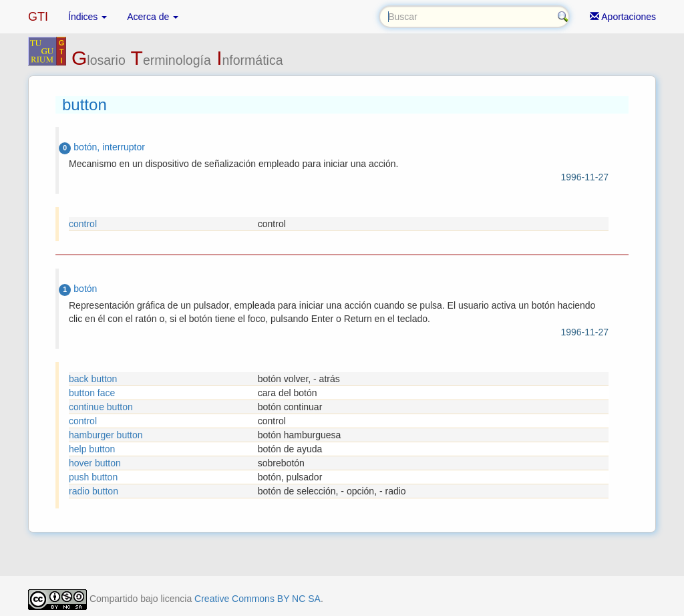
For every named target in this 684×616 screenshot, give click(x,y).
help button (92, 449)
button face (92, 393)
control (83, 224)
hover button (95, 463)
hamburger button (106, 435)
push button (93, 477)
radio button (94, 491)
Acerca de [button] (153, 17)
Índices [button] (88, 17)
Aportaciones (623, 17)
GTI (38, 17)
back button (93, 379)
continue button (101, 407)
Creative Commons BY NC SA (258, 599)
